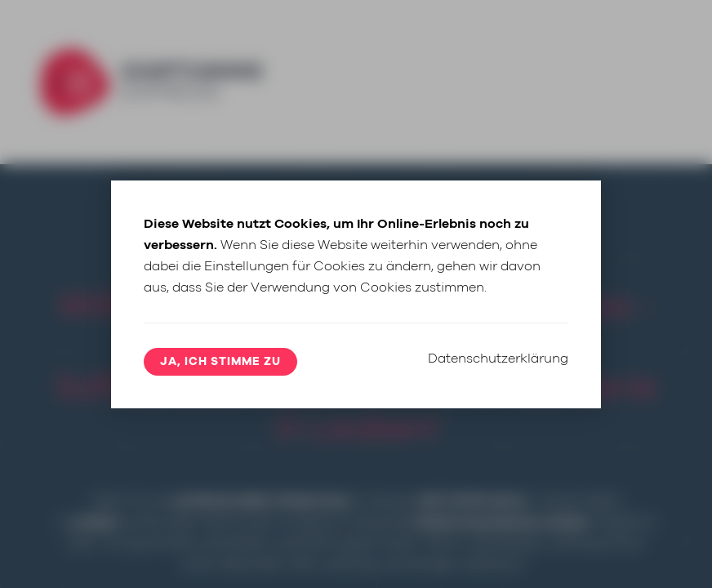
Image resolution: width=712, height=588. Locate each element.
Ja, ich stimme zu (220, 362)
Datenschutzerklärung (498, 359)
